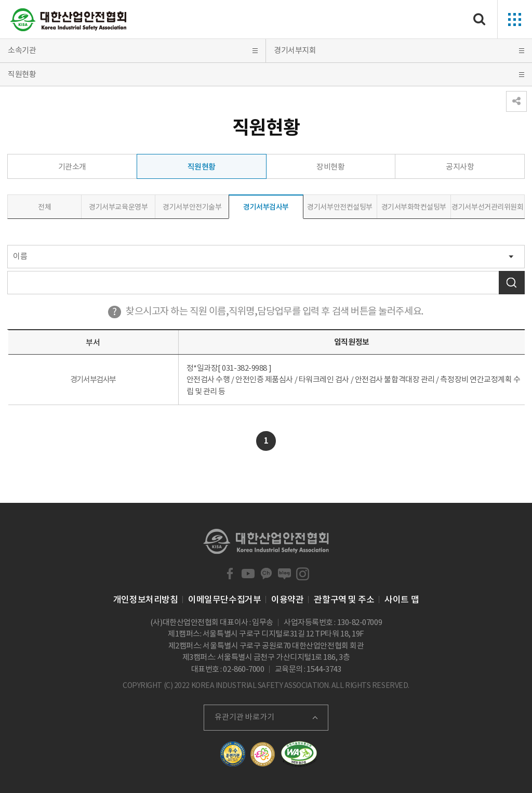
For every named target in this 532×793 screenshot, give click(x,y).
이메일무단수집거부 (224, 600)
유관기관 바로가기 (244, 717)
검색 (512, 283)
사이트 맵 (402, 600)
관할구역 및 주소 (344, 600)
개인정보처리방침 (145, 600)
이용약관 (287, 600)
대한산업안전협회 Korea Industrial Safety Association (69, 20)
